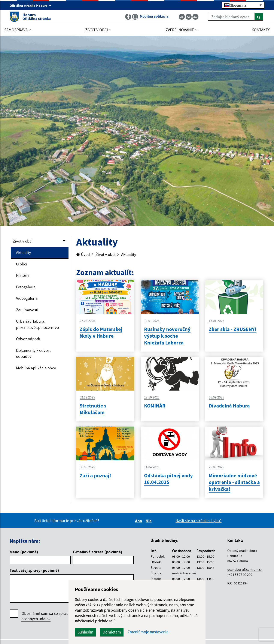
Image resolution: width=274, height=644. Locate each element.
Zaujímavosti (27, 310)
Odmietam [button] (112, 632)
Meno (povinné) (24, 552)
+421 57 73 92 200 (240, 575)
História (23, 275)
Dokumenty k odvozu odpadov (34, 353)
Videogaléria (27, 298)
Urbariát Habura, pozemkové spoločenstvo (37, 324)
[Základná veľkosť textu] (189, 17)
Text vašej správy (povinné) (34, 570)
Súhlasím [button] (85, 632)
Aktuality (24, 252)
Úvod (83, 254)
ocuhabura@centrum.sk (245, 569)
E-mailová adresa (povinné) (98, 552)
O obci (22, 264)
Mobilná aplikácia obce (36, 368)
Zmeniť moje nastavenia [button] (148, 632)
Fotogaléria (26, 287)
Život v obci (23, 241)
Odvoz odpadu (29, 339)
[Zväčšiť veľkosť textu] (195, 17)
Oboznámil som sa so (51, 616)
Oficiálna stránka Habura (30, 6)
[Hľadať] (259, 17)
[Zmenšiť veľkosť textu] (182, 17)
